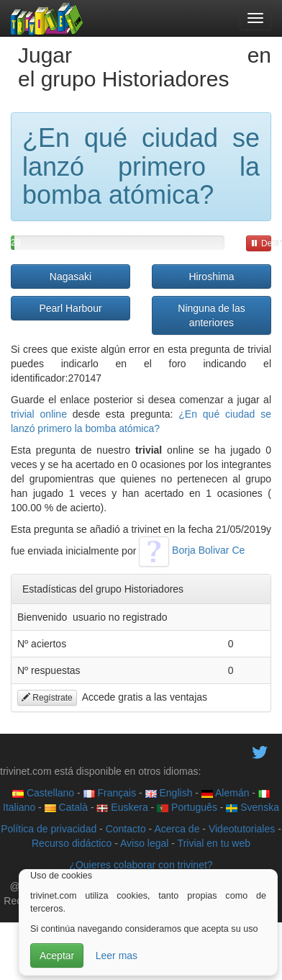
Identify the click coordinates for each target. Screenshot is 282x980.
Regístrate (47, 698)
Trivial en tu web (214, 843)
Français (110, 793)
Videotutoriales (242, 829)
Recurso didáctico (72, 843)
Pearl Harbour (70, 308)
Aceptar (57, 956)
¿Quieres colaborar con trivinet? (141, 865)
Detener (261, 243)
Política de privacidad (49, 829)
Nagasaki (70, 277)
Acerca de (177, 829)
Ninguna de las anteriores (211, 315)
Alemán (226, 793)
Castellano (43, 793)
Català (66, 807)
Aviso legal (144, 843)
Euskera (122, 807)
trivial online (39, 414)
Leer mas (117, 956)
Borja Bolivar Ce (192, 550)
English (169, 793)
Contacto (126, 829)
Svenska (253, 807)
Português (187, 807)
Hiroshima (211, 277)
